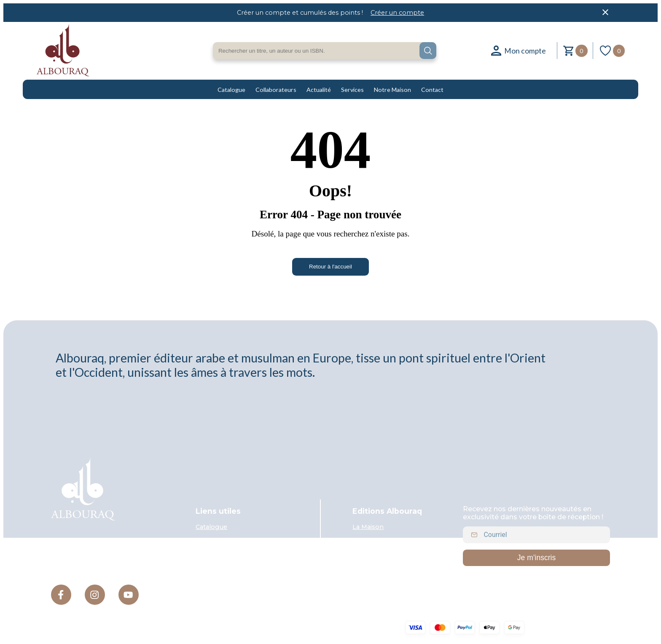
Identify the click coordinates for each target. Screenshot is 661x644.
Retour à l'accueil (330, 267)
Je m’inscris (536, 558)
